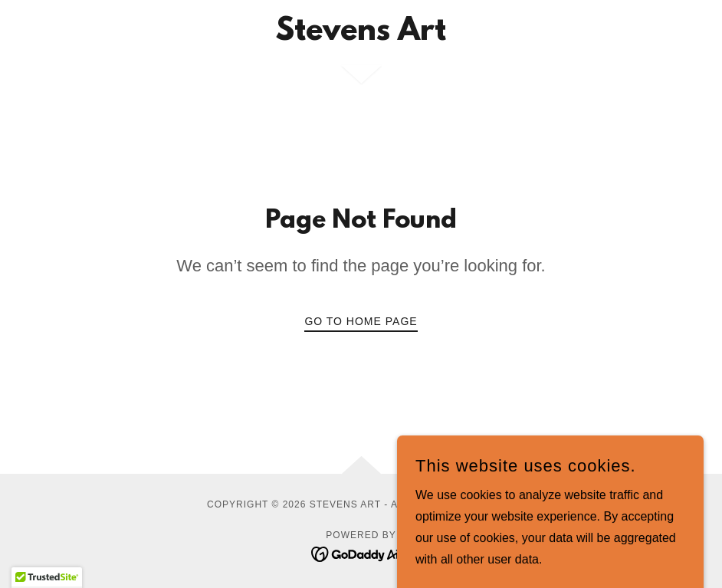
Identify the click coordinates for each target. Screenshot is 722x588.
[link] (361, 36)
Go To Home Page (361, 321)
